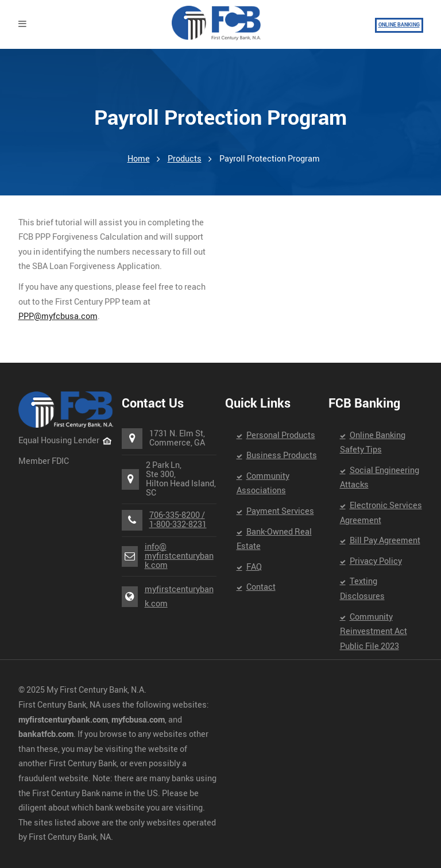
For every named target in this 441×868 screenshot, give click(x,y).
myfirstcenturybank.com (179, 597)
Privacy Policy (376, 561)
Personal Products (281, 435)
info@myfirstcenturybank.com (179, 556)
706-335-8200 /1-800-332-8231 (178, 520)
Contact (261, 587)
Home (139, 159)
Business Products (282, 456)
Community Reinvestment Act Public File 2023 (374, 632)
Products (185, 159)
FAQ (254, 567)
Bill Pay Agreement (385, 541)
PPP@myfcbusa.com (58, 316)
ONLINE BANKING (399, 25)
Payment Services (280, 511)
